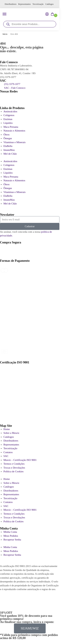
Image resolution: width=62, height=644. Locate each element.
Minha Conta (10, 532)
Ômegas (8, 138)
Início (5, 34)
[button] (53, 14)
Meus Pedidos (11, 536)
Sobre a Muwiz (11, 433)
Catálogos (49, 4)
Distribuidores (11, 4)
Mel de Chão (10, 154)
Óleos (6, 135)
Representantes (25, 4)
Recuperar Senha (12, 540)
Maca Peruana (11, 127)
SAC (6, 456)
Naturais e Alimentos (14, 131)
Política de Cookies (14, 471)
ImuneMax (9, 150)
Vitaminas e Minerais (14, 142)
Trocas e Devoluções (14, 468)
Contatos (8, 452)
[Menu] (8, 14)
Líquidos (8, 123)
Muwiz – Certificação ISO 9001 (20, 460)
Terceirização (38, 4)
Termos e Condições (14, 464)
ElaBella (8, 146)
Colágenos (9, 115)
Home (7, 429)
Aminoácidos (10, 111)
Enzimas (8, 119)
